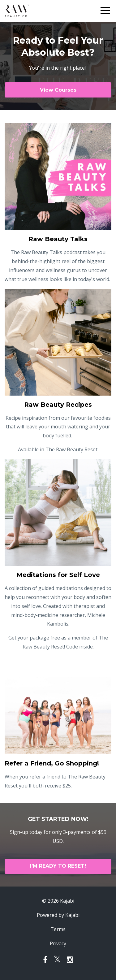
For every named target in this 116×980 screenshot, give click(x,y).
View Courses (58, 90)
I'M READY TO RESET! (58, 866)
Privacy (58, 943)
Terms (58, 929)
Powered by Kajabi (58, 915)
